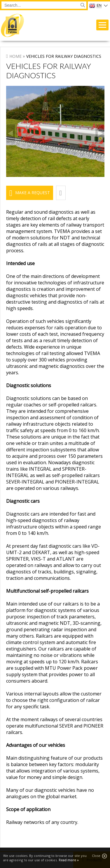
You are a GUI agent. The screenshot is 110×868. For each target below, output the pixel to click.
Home (15, 56)
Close (99, 856)
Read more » (69, 860)
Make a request (33, 193)
